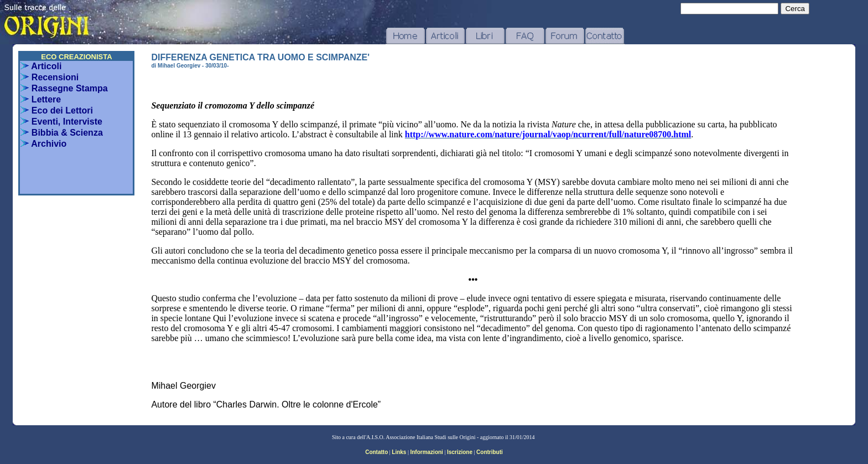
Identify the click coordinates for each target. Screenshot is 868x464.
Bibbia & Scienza (61, 133)
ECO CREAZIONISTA (76, 57)
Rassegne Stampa (64, 88)
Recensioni (50, 77)
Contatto (376, 452)
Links (399, 452)
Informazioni (426, 452)
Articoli (41, 66)
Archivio (43, 144)
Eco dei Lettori (57, 110)
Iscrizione (460, 452)
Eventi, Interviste (61, 122)
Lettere (41, 99)
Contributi (490, 452)
